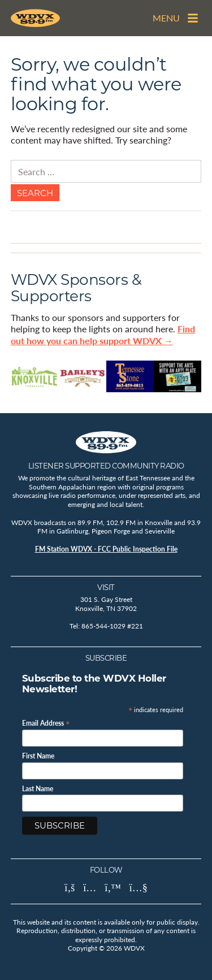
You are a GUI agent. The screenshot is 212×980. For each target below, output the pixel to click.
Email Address (46, 723)
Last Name (38, 789)
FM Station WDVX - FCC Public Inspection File (106, 549)
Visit (106, 587)
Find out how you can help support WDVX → (103, 335)
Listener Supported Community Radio (106, 466)
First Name (38, 756)
